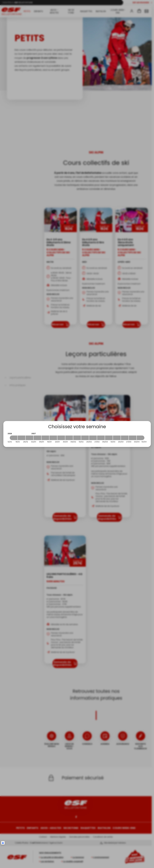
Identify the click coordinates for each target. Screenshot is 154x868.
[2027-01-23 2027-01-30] (61, 438)
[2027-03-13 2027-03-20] (117, 438)
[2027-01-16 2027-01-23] (53, 438)
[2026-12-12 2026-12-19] (14, 438)
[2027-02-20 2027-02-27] (93, 438)
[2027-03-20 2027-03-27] (125, 438)
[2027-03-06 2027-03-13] (109, 438)
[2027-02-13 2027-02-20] (85, 438)
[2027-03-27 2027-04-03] (133, 438)
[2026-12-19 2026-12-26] (22, 438)
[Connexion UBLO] (3, 843)
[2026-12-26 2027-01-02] (29, 438)
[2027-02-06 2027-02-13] (77, 438)
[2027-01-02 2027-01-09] (37, 438)
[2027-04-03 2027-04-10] (141, 438)
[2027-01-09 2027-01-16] (45, 438)
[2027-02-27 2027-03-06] (101, 438)
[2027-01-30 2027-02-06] (69, 438)
